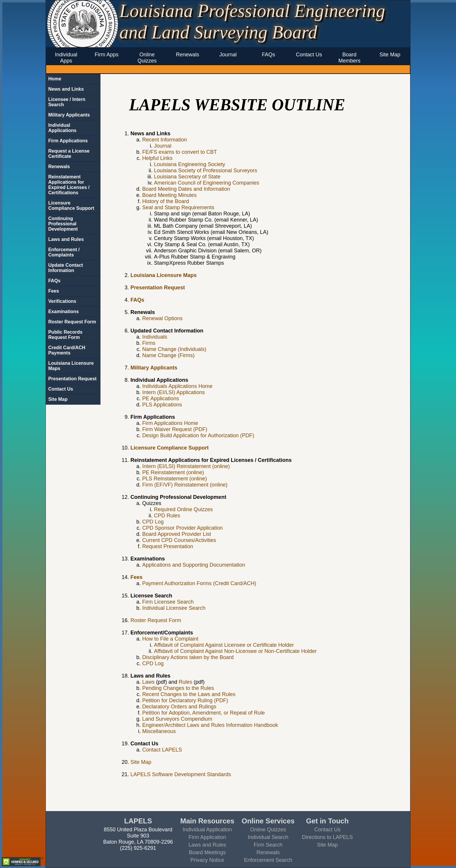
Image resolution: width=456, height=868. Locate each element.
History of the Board (166, 201)
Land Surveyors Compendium (177, 719)
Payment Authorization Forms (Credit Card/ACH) (199, 583)
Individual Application (207, 830)
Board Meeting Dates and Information (186, 189)
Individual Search (268, 837)
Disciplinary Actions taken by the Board (188, 657)
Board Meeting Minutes (169, 195)
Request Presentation (168, 546)
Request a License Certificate (69, 154)
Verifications (62, 301)
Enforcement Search (268, 860)
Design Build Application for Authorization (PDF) (198, 435)
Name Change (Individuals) (174, 349)
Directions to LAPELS (327, 837)
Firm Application (207, 837)
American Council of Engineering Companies (207, 183)
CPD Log (153, 522)
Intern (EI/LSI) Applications (173, 392)
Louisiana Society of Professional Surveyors (206, 170)
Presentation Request (72, 379)
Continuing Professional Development (63, 224)
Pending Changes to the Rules (178, 688)
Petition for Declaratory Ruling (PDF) (185, 700)
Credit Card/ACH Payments (67, 350)
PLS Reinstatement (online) (175, 479)
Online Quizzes (147, 58)
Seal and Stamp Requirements (178, 207)
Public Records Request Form (65, 335)
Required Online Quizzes (183, 509)
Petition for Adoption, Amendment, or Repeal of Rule (203, 713)
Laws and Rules (66, 239)
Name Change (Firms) (168, 355)
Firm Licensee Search (168, 602)
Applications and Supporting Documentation (194, 565)
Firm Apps (107, 55)
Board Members (349, 58)
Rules (185, 682)
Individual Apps (66, 58)
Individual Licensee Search (174, 608)
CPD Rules (167, 516)
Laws (148, 682)
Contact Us (309, 55)
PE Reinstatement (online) (173, 472)
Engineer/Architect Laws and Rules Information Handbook (210, 725)
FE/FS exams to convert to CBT (180, 152)
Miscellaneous (159, 731)
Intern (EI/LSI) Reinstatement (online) (186, 466)
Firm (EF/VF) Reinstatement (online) (185, 485)
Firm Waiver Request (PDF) (175, 429)
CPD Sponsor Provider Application (182, 528)
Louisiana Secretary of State (187, 177)
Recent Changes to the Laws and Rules (189, 694)
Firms (149, 343)
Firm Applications (68, 141)
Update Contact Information (66, 268)
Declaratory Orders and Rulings (179, 707)
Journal (228, 55)
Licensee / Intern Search (67, 102)
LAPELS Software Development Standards (181, 774)
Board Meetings (207, 852)
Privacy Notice (207, 860)
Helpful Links (157, 158)
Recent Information (165, 140)
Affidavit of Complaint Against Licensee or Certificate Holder (224, 645)
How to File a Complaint (170, 639)
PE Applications (161, 398)
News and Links (66, 89)
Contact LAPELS (162, 750)
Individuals (155, 337)
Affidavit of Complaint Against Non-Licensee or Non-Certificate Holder (235, 651)
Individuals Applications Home (177, 386)
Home (55, 79)
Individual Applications (62, 128)
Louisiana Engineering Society (190, 164)
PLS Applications (162, 405)
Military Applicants (69, 115)
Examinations (63, 311)
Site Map (390, 55)
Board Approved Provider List (177, 534)
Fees (53, 291)
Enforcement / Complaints (64, 252)
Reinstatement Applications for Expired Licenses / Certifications (69, 185)
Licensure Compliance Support (71, 206)
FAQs (268, 55)
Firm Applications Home (170, 423)
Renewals (188, 55)
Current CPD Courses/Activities (179, 540)
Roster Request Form (72, 322)
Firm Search (268, 845)
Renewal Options (162, 318)
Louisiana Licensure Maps (71, 366)
